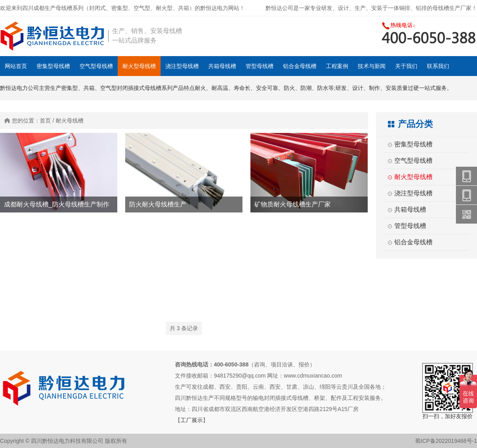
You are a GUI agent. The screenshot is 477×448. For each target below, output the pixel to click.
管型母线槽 (260, 66)
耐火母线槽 (70, 121)
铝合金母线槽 (300, 66)
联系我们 (438, 66)
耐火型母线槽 (139, 66)
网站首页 (16, 66)
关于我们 (406, 66)
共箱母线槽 (222, 66)
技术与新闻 (372, 66)
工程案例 (337, 66)
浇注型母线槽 (182, 66)
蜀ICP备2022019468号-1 (446, 441)
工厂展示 (192, 420)
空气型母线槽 (96, 66)
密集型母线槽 (53, 66)
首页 (45, 121)
